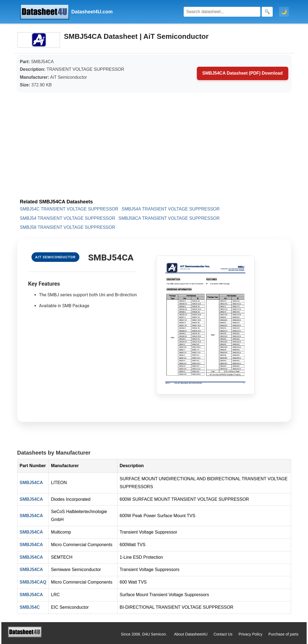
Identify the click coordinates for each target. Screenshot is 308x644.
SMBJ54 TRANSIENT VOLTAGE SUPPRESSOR (68, 218)
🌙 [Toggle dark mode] (284, 12)
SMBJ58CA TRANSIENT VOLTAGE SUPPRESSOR (169, 218)
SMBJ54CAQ (33, 582)
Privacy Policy (250, 634)
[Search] (222, 12)
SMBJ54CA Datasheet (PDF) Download (243, 73)
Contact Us (223, 634)
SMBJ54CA (31, 483)
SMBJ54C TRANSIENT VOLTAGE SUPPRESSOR (69, 209)
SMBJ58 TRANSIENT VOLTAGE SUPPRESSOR (68, 227)
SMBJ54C (30, 607)
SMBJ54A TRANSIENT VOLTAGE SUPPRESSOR (171, 209)
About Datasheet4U (191, 634)
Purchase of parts (283, 634)
